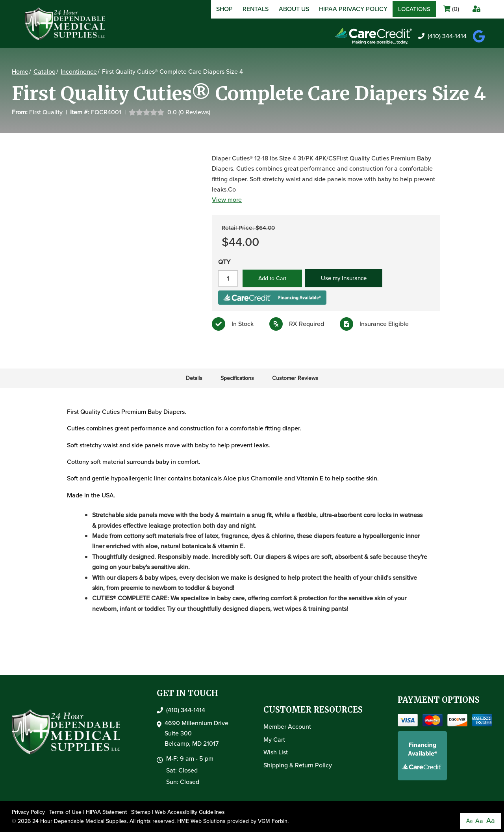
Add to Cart (272, 278)
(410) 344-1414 (442, 36)
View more (227, 200)
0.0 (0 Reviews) (189, 112)
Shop (224, 9)
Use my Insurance (344, 278)
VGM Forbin (273, 821)
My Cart (274, 740)
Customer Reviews (295, 378)
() (451, 9)
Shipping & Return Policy (298, 765)
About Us (294, 9)
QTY (224, 262)
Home (20, 72)
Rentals (256, 9)
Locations (414, 9)
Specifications (237, 378)
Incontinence (79, 72)
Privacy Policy (28, 812)
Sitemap (141, 812)
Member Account (287, 727)
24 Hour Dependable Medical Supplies (80, 821)
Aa (469, 821)
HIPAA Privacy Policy (353, 9)
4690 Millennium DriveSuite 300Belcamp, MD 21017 (196, 733)
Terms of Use (65, 812)
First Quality (46, 112)
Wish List (276, 752)
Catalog (44, 72)
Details (194, 378)
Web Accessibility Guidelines (190, 812)
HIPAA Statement (106, 812)
